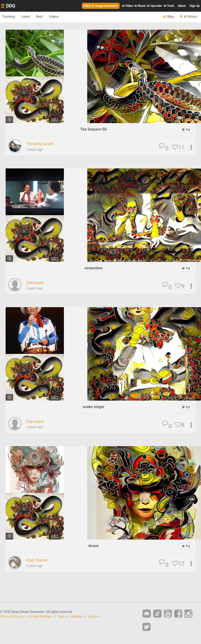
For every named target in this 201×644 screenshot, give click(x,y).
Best (47, 17)
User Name (38, 561)
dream (94, 546)
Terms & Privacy (12, 617)
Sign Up (195, 6)
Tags (61, 617)
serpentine (94, 268)
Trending (10, 17)
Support (94, 617)
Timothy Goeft (42, 144)
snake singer (94, 407)
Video (128, 6)
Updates (76, 617)
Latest (30, 17)
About (182, 6)
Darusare (36, 283)
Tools (169, 6)
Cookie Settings (41, 617)
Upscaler (154, 6)
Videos (64, 17)
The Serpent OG (94, 129)
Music (140, 6)
